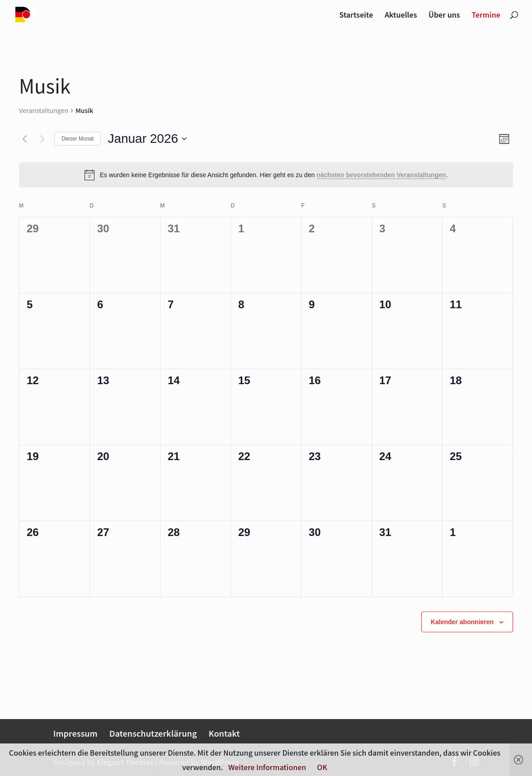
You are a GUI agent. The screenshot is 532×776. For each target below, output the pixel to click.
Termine (486, 16)
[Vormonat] (24, 139)
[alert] (266, 175)
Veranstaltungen (44, 111)
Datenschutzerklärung (153, 733)
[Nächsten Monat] (42, 139)
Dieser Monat (78, 139)
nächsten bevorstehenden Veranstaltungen (381, 175)
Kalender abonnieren (462, 622)
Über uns (444, 16)
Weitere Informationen (267, 767)
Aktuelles (401, 16)
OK (322, 767)
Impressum (75, 733)
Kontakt (224, 733)
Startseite (356, 16)
